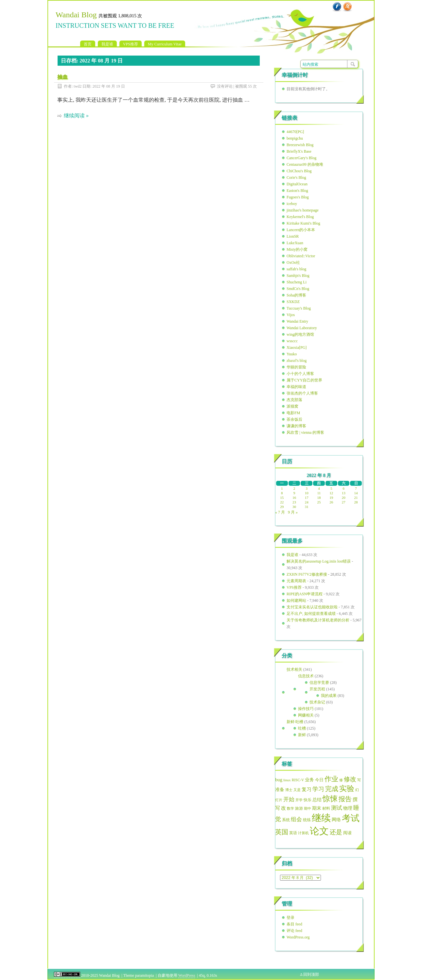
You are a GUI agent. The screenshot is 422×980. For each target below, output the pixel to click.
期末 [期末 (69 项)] (317, 808)
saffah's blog (296, 269)
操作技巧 (306, 709)
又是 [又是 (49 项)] (297, 790)
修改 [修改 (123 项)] (350, 779)
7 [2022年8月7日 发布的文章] (356, 488)
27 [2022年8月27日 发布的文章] (344, 502)
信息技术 (306, 676)
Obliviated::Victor (301, 256)
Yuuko (292, 354)
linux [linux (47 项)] (287, 780)
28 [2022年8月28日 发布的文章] (356, 502)
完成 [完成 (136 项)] (332, 789)
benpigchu (295, 138)
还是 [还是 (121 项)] (336, 832)
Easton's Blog (297, 191)
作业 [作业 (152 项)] (331, 779)
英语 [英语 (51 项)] (293, 833)
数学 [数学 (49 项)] (290, 808)
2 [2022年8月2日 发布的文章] (294, 488)
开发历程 (317, 689)
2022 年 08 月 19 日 (109, 86)
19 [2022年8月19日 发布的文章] (331, 498)
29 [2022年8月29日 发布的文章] (282, 507)
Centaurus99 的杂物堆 (305, 164)
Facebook (337, 7)
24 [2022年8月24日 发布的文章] (307, 502)
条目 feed (294, 924)
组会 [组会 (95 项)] (296, 819)
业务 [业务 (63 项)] (309, 780)
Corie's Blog (296, 177)
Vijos (291, 315)
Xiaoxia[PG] (297, 347)
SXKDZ (293, 302)
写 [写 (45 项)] (359, 780)
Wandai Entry (297, 321)
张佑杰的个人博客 (302, 393)
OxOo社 (293, 262)
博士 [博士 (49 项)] (289, 790)
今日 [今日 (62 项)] (319, 780)
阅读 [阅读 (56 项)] (347, 833)
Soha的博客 (296, 295)
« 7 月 (280, 512)
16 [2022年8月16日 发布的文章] (294, 498)
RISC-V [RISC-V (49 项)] (298, 780)
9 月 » (293, 512)
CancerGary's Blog (301, 158)
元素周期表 (296, 581)
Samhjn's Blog (298, 276)
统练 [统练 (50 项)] (307, 820)
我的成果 (329, 696)
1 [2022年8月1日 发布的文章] (282, 488)
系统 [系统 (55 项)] (286, 820)
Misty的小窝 (297, 249)
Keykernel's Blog (300, 217)
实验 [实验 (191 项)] (347, 789)
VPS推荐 (131, 44)
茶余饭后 (294, 419)
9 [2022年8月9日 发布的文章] (294, 493)
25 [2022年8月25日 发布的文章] (319, 502)
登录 (290, 918)
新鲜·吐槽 (295, 722)
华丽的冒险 (296, 367)
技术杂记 (317, 702)
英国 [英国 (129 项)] (282, 832)
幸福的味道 (296, 387)
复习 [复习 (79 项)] (307, 789)
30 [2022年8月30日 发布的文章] (294, 507)
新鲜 (302, 735)
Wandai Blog (76, 15)
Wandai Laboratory (302, 328)
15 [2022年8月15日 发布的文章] (282, 498)
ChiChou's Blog (299, 171)
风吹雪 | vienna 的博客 (305, 432)
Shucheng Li (297, 282)
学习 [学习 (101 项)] (318, 789)
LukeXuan (295, 243)
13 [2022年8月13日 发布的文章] (344, 493)
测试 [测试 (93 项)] (337, 808)
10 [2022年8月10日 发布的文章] (307, 493)
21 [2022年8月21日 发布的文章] (356, 498)
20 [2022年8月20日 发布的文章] (344, 498)
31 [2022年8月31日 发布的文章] (307, 507)
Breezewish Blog (300, 145)
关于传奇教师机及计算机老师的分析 (318, 620)
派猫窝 (292, 406)
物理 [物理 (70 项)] (348, 808)
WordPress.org (298, 937)
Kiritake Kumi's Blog (303, 223)
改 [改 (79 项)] (283, 808)
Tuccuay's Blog (299, 308)
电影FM (293, 413)
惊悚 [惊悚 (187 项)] (330, 799)
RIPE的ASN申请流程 (305, 594)
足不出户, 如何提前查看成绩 (311, 614)
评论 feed (294, 931)
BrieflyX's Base (299, 151)
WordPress (187, 975)
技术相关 (294, 669)
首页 (88, 44)
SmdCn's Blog (298, 289)
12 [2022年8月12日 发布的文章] (331, 493)
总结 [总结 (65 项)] (317, 800)
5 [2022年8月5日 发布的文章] (331, 488)
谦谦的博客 (296, 426)
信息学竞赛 (319, 683)
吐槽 (302, 728)
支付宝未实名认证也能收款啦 (312, 607)
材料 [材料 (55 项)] (326, 808)
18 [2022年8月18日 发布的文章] (319, 498)
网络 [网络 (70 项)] (336, 819)
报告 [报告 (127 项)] (345, 799)
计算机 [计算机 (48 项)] (303, 833)
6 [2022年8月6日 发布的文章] (344, 488)
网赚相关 (306, 715)
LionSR (293, 236)
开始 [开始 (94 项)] (289, 799)
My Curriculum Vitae (165, 44)
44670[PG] (295, 132)
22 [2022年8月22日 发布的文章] (282, 502)
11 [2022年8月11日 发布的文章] (319, 493)
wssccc (292, 341)
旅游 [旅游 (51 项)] (299, 808)
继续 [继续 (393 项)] (321, 818)
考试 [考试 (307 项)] (351, 818)
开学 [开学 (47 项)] (299, 800)
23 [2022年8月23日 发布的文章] (294, 502)
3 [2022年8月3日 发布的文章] (307, 488)
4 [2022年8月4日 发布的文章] (319, 488)
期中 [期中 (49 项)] (308, 808)
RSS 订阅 (347, 7)
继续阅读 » (76, 116)
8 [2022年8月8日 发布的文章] (282, 493)
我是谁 (107, 44)
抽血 (62, 77)
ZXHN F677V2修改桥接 (307, 574)
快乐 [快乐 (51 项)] (308, 800)
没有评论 (225, 86)
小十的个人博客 (300, 374)
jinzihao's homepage (303, 210)
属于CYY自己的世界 (304, 380)
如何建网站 (296, 600)
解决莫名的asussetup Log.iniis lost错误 (319, 561)
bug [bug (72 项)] (279, 780)
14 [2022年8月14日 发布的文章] (356, 493)
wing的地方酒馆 (300, 334)
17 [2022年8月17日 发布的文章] (307, 498)
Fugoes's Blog (298, 197)
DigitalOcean (297, 184)
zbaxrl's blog (297, 361)
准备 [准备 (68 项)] (280, 789)
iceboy (292, 204)
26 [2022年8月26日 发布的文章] (331, 502)
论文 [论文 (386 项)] (319, 831)
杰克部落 (294, 400)
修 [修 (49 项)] (341, 780)
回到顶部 (311, 974)
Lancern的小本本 (301, 230)
